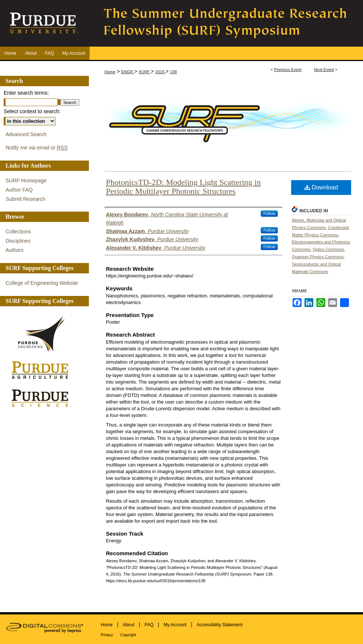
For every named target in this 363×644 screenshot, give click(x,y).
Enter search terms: (26, 93)
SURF (145, 72)
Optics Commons (328, 249)
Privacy (107, 635)
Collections (18, 232)
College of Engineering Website (42, 283)
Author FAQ (19, 190)
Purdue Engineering (43, 334)
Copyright (128, 635)
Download (321, 187)
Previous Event (288, 70)
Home (110, 72)
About (128, 625)
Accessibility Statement (219, 625)
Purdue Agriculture (43, 370)
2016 (160, 72)
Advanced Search (26, 134)
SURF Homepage (26, 181)
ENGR (128, 72)
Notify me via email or (36, 148)
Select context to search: (32, 111)
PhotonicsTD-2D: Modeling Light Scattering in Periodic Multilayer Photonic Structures (183, 187)
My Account (175, 625)
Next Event (324, 70)
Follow (269, 213)
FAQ (149, 625)
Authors (14, 250)
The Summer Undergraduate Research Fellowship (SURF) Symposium (226, 23)
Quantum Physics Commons (318, 257)
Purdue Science (43, 398)
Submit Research (25, 199)
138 (173, 72)
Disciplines (18, 241)
